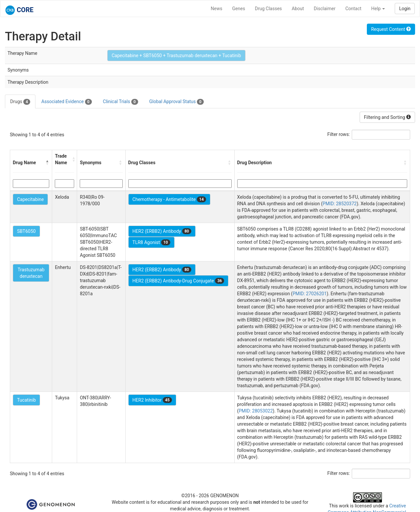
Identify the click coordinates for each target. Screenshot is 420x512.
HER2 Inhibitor (152, 400)
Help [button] (378, 9)
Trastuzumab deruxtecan (31, 273)
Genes (239, 9)
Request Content (391, 29)
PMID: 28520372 (340, 204)
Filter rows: (339, 134)
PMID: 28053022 (256, 411)
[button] (47, 163)
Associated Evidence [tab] (66, 102)
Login (405, 9)
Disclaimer (325, 9)
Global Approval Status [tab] (177, 102)
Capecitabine (30, 199)
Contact (353, 9)
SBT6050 (26, 231)
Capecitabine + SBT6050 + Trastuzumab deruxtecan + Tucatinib (176, 56)
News (216, 9)
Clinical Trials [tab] (121, 102)
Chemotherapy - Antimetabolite (169, 199)
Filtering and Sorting (387, 117)
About (298, 9)
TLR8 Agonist (151, 242)
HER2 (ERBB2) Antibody (162, 231)
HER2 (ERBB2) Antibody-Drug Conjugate (178, 281)
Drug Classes (268, 9)
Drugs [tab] (20, 102)
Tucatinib (26, 400)
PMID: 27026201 (310, 294)
